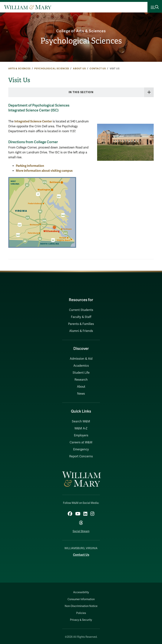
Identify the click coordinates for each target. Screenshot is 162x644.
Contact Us (98, 69)
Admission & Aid (81, 359)
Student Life (81, 373)
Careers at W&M (81, 442)
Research (81, 380)
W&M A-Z (81, 428)
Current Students (81, 310)
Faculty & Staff (81, 317)
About (81, 387)
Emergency (81, 449)
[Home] (28, 7)
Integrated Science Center (33, 121)
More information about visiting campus (44, 171)
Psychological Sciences (81, 41)
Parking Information (30, 166)
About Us (79, 69)
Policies (81, 613)
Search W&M (81, 421)
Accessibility (81, 592)
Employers (81, 435)
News (81, 394)
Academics (81, 366)
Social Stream (81, 531)
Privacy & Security (81, 620)
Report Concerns (81, 456)
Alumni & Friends (81, 331)
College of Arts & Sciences (81, 31)
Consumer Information (81, 599)
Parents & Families (81, 324)
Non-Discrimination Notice (81, 606)
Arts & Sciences (19, 69)
